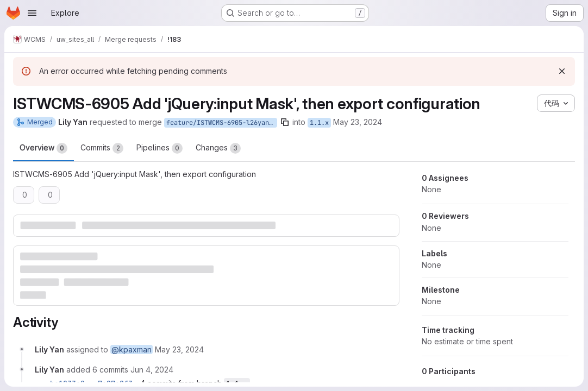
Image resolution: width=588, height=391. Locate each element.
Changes (218, 148)
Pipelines (159, 148)
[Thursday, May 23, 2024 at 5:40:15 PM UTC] (179, 349)
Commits (102, 148)
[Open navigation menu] (32, 13)
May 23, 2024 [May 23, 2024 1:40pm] (358, 122)
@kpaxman (132, 349)
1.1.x (319, 123)
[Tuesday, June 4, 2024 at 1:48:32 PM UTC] (152, 370)
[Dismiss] (562, 71)
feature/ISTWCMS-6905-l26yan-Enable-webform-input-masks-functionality (222, 123)
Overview (43, 148)
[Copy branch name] (285, 122)
